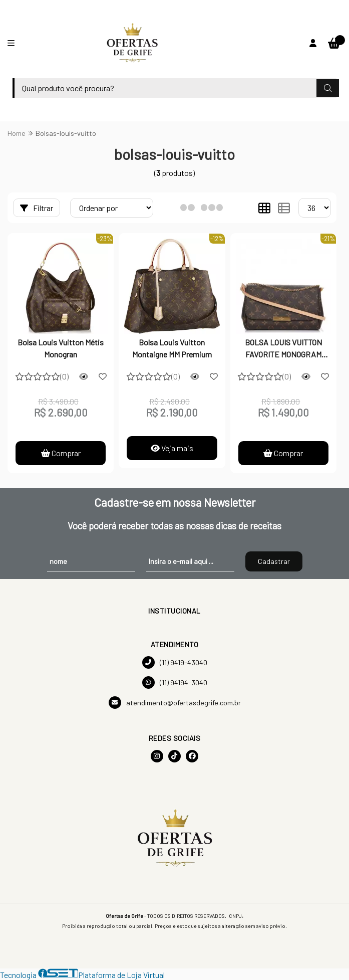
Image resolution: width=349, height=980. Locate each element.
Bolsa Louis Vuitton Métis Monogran (61, 348)
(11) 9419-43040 (175, 662)
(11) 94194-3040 (175, 682)
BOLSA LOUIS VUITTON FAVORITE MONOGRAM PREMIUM (283, 349)
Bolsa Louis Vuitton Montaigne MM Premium (172, 348)
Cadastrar (274, 561)
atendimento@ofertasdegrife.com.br (175, 703)
